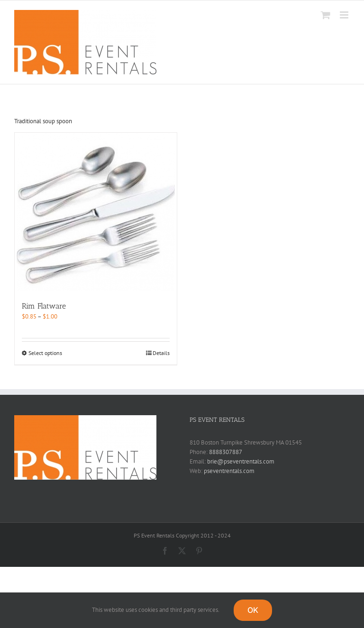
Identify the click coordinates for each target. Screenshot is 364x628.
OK (253, 610)
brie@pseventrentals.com (241, 461)
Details (161, 353)
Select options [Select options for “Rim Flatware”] (45, 353)
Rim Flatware (44, 306)
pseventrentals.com (229, 471)
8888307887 (226, 452)
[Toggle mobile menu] (345, 15)
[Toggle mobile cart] (326, 15)
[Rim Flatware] (96, 212)
